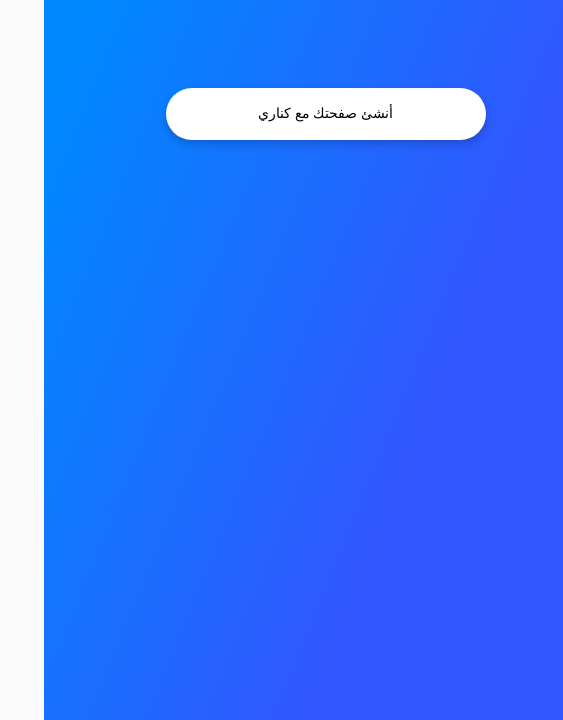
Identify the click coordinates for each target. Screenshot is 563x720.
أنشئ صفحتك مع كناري (281, 113)
